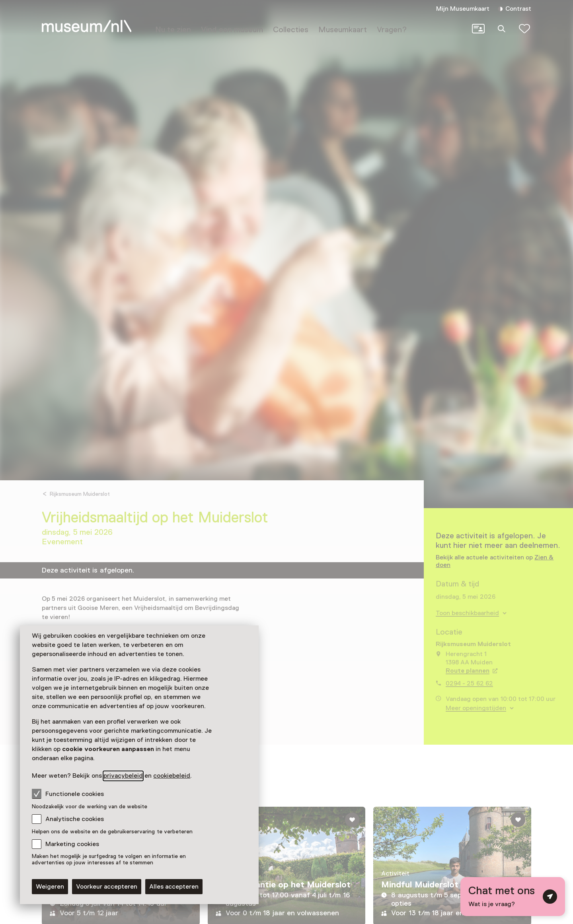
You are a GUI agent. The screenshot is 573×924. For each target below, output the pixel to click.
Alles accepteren (174, 887)
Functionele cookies (68, 794)
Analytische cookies (75, 819)
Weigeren (50, 887)
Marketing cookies (72, 844)
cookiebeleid (172, 776)
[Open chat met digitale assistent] (513, 897)
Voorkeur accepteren (107, 887)
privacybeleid (123, 776)
